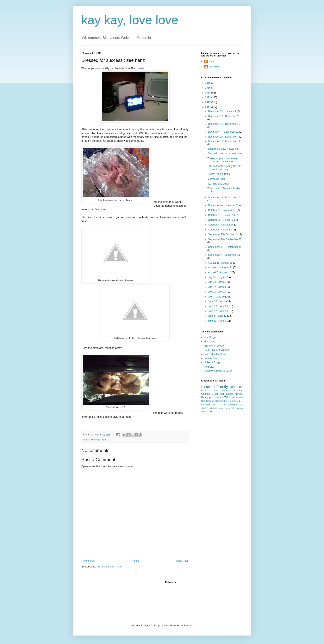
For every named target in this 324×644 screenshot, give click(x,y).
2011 (208, 107)
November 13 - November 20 (224, 198)
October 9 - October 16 (221, 225)
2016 (208, 83)
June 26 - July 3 (217, 301)
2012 (208, 102)
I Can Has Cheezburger (217, 350)
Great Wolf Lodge (214, 346)
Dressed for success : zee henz (225, 154)
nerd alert (236, 387)
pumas (240, 408)
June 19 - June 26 (218, 306)
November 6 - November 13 (224, 205)
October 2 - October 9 (220, 230)
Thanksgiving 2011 (100, 440)
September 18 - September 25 (225, 239)
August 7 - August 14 (220, 272)
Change (206, 394)
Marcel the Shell (216, 179)
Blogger (188, 626)
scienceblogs (207, 411)
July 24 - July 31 (217, 282)
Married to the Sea (215, 354)
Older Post (182, 561)
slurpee (213, 408)
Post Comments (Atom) (109, 567)
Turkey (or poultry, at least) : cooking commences (223, 160)
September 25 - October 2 (223, 234)
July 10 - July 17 (217, 292)
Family (222, 387)
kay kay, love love (130, 20)
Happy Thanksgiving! (219, 174)
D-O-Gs (205, 391)
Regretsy (209, 367)
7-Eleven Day (235, 404)
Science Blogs (212, 362)
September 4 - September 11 (224, 255)
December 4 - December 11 (224, 132)
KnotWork (230, 408)
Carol (211, 61)
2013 (208, 97)
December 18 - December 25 (224, 116)
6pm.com (209, 341)
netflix (215, 404)
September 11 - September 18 (225, 247)
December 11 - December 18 (224, 124)
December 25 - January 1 (222, 111)
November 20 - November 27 (224, 142)
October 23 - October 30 (222, 215)
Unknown (214, 67)
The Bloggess (212, 337)
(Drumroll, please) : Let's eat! (223, 149)
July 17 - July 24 (217, 287)
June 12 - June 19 (218, 311)
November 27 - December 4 (224, 137)
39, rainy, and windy (218, 184)
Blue (221, 408)
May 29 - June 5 (217, 321)
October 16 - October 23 (222, 220)
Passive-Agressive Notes (218, 371)
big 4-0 (228, 401)
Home (136, 561)
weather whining (232, 391)
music (216, 391)
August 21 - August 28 (221, 263)
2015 (208, 88)
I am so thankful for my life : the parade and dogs (225, 168)
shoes (204, 408)
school (223, 404)
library (205, 397)
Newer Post (89, 561)
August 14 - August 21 (221, 267)
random (208, 387)
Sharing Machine (215, 401)
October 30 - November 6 (222, 210)
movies (239, 394)
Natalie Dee (211, 358)
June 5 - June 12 (218, 316)
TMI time (229, 397)
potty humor (216, 397)
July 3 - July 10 (217, 297)
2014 (208, 93)
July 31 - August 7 (218, 277)
